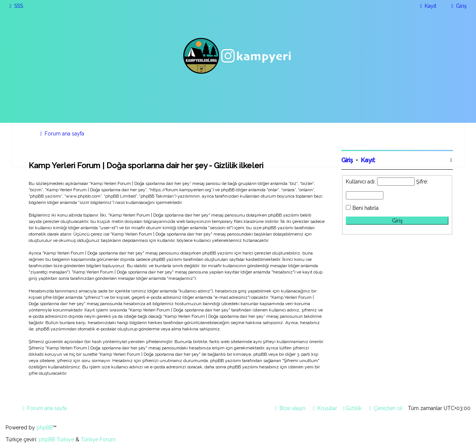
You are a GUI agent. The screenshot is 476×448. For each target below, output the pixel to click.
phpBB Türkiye (56, 439)
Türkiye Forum (98, 439)
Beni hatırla (366, 208)
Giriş (347, 160)
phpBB (45, 428)
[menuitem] (15, 6)
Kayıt (368, 160)
